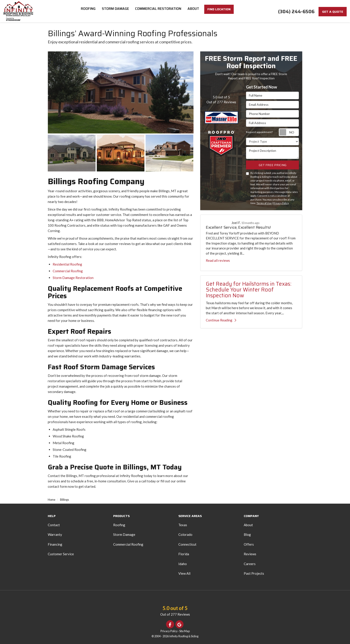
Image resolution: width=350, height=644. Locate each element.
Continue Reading (221, 320)
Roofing (119, 525)
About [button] (194, 11)
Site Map (184, 631)
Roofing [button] (89, 11)
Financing (55, 544)
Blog (247, 534)
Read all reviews (218, 260)
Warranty (55, 534)
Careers (250, 564)
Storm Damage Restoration (73, 278)
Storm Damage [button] (116, 11)
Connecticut (187, 544)
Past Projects (254, 573)
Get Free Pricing (273, 165)
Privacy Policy (281, 203)
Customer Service (61, 554)
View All (184, 573)
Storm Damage (124, 534)
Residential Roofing (67, 264)
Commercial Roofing (68, 271)
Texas (183, 525)
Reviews (250, 554)
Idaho (183, 564)
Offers (249, 544)
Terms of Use (264, 203)
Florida (184, 554)
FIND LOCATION (219, 12)
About (248, 525)
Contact (54, 525)
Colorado (185, 534)
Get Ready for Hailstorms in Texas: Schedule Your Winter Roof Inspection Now (249, 290)
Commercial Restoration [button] (159, 11)
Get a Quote (333, 12)
